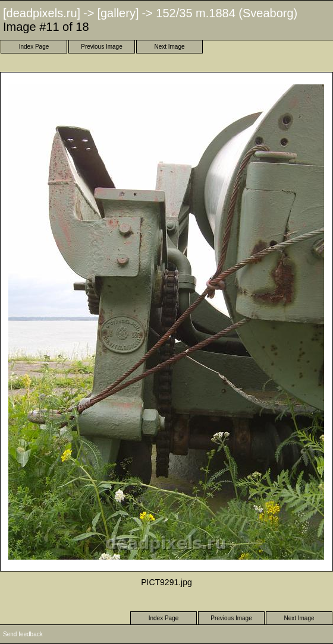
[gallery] (118, 13)
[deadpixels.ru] (42, 13)
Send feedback (23, 634)
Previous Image (101, 47)
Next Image (169, 47)
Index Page (34, 47)
